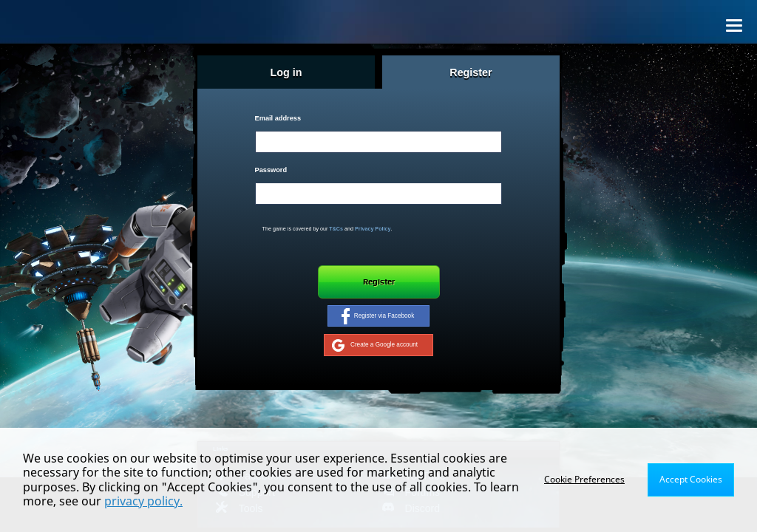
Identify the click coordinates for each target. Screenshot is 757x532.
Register (379, 282)
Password (271, 170)
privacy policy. (143, 501)
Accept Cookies (691, 479)
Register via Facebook (378, 316)
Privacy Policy (373, 229)
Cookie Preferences (584, 479)
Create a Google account (375, 345)
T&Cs (336, 229)
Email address (278, 118)
